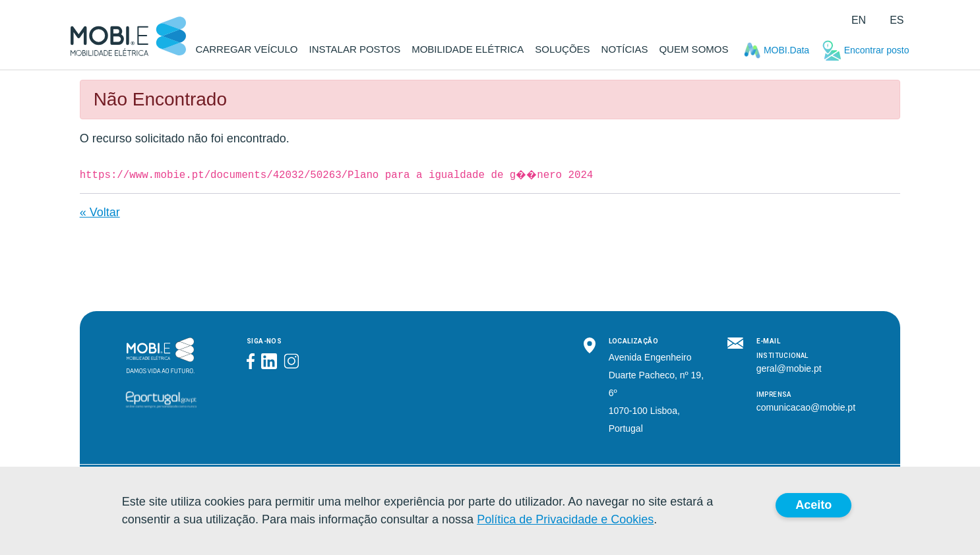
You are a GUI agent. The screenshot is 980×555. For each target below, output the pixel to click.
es (897, 20)
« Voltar (100, 212)
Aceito (813, 505)
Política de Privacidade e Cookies (565, 519)
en (859, 20)
